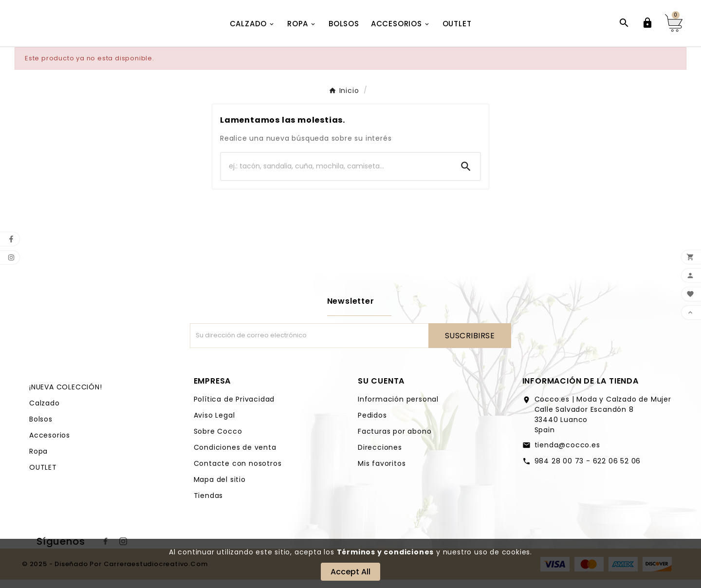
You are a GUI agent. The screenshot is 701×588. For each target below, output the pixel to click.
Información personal (398, 407)
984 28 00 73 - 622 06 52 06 (588, 469)
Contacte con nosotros (238, 472)
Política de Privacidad (234, 407)
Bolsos (41, 427)
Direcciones (380, 456)
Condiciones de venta (235, 456)
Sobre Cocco (218, 440)
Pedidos (372, 423)
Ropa (38, 459)
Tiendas (209, 504)
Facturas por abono (395, 440)
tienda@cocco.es (567, 453)
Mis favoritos (382, 472)
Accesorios (50, 443)
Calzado (45, 411)
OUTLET (43, 476)
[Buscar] (336, 175)
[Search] (466, 175)
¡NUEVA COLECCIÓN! (66, 395)
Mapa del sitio (220, 488)
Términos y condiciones (386, 552)
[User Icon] (647, 27)
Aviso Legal (214, 423)
